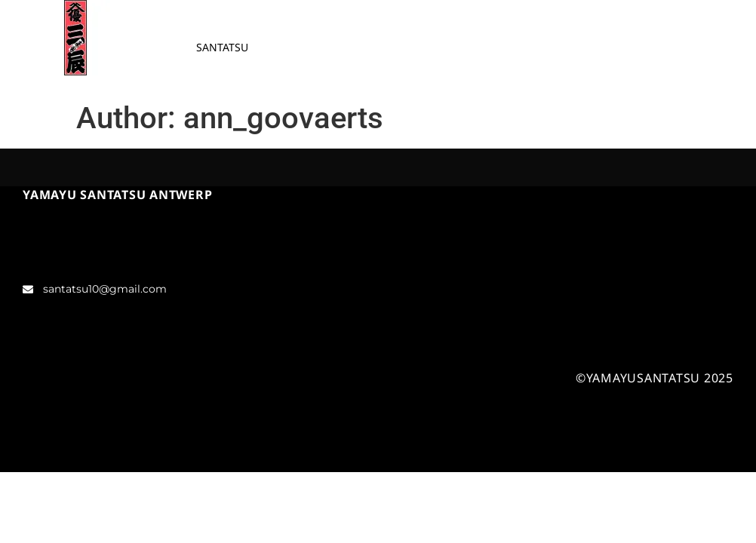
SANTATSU (222, 47)
